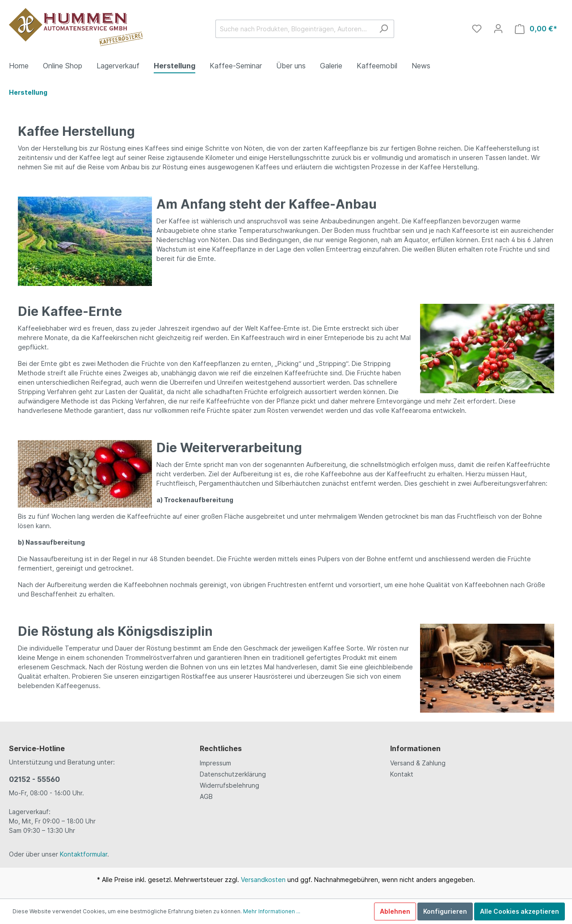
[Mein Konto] (498, 29)
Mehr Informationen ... (272, 911)
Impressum (215, 763)
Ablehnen (395, 911)
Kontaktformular (84, 854)
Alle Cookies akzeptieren (519, 911)
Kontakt (402, 774)
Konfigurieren (445, 911)
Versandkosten (263, 880)
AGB (206, 796)
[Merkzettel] (477, 29)
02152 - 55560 (34, 779)
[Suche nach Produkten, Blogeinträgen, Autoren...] (294, 29)
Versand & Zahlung (418, 763)
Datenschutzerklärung (233, 774)
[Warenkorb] (536, 29)
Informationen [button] (415, 748)
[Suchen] (384, 29)
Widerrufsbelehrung (229, 785)
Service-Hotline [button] (37, 748)
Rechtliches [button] (221, 748)
